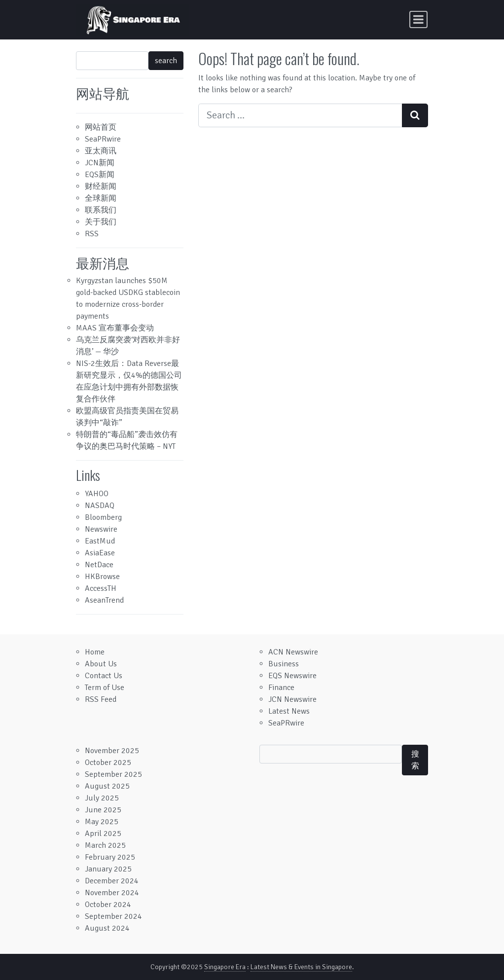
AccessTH (101, 588)
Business (284, 664)
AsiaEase (100, 553)
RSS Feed (101, 699)
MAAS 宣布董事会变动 (115, 328)
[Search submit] (415, 115)
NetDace (99, 565)
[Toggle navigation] (418, 19)
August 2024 (107, 928)
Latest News (289, 711)
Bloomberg (103, 517)
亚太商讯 (101, 151)
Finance (281, 688)
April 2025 (103, 834)
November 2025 (112, 751)
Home (95, 652)
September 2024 (113, 916)
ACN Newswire (293, 652)
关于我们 (101, 222)
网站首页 (101, 127)
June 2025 (103, 810)
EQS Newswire (292, 676)
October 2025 (108, 762)
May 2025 (102, 822)
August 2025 (107, 786)
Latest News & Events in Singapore (301, 967)
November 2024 (112, 893)
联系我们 (101, 210)
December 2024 (112, 881)
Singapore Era (225, 967)
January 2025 (108, 869)
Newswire (101, 529)
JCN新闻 (100, 163)
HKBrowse (102, 577)
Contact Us (104, 676)
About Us (101, 664)
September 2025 (113, 774)
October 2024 (108, 905)
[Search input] (300, 115)
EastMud (100, 541)
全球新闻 (101, 198)
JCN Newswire (292, 699)
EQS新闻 (100, 175)
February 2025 (110, 857)
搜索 (415, 760)
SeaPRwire (103, 139)
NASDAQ (100, 506)
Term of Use (105, 688)
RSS (92, 234)
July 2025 (102, 798)
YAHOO (97, 494)
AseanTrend (104, 600)
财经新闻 (101, 186)
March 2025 (105, 845)
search (166, 61)
